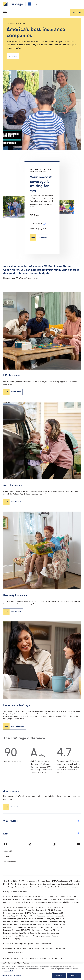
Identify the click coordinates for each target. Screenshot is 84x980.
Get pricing (77, 13)
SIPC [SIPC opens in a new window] (32, 913)
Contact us (16, 807)
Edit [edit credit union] (35, 5)
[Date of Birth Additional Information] (44, 223)
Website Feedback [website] (11, 862)
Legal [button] (41, 834)
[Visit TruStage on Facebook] (5, 844)
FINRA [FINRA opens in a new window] (26, 913)
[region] (42, 972)
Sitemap (7, 856)
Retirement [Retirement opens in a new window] (61, 949)
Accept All (59, 975)
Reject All (74, 975)
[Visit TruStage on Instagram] (30, 844)
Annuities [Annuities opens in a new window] (27, 949)
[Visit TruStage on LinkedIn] (54, 844)
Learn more (13, 56)
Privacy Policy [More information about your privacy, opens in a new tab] (9, 971)
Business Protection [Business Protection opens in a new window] (14, 953)
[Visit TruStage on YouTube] (79, 844)
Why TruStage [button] (41, 821)
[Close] (80, 967)
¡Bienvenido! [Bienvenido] (9, 851)
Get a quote (16, 502)
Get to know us (18, 726)
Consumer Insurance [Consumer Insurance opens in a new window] (12, 949)
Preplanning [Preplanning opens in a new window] (39, 949)
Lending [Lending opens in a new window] (50, 949)
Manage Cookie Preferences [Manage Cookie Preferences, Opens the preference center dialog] (11, 975)
